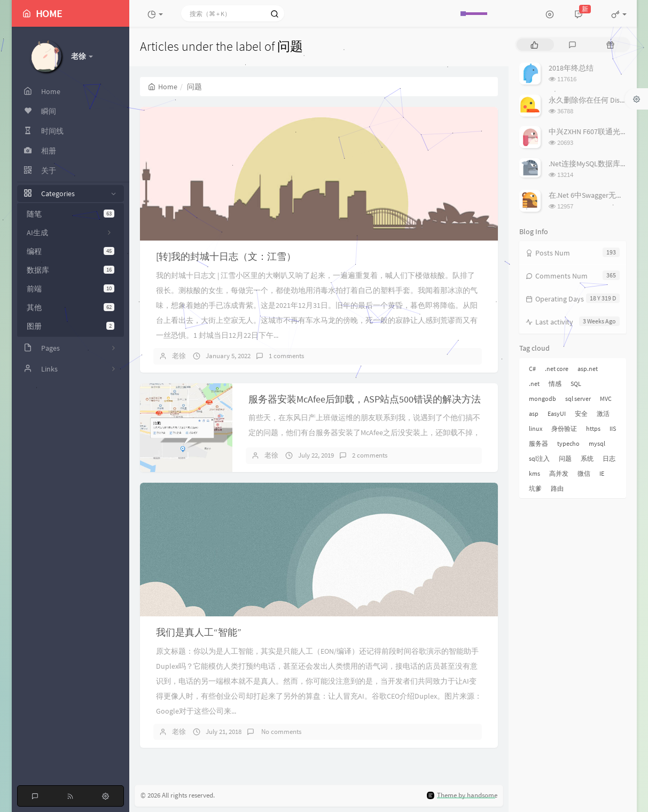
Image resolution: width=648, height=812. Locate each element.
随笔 (71, 214)
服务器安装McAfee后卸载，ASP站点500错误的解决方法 (365, 399)
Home (163, 87)
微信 (584, 473)
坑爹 (535, 488)
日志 (609, 458)
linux (536, 428)
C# (532, 369)
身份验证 (564, 428)
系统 (587, 458)
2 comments (370, 455)
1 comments (286, 356)
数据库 (71, 270)
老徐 (179, 356)
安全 (581, 413)
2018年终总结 (571, 68)
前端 (71, 289)
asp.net (588, 369)
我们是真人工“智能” (199, 632)
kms (534, 473)
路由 (557, 488)
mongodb (542, 399)
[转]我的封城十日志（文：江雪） (226, 256)
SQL (576, 384)
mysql (597, 443)
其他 (71, 307)
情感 (555, 384)
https (593, 428)
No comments (280, 732)
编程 (71, 251)
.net (534, 384)
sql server (578, 399)
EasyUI (557, 413)
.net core (557, 369)
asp (534, 413)
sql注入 (539, 458)
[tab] (534, 45)
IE (602, 473)
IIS (613, 428)
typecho (568, 443)
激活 (603, 413)
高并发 (559, 473)
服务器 (538, 443)
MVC (606, 399)
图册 (71, 326)
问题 (565, 458)
